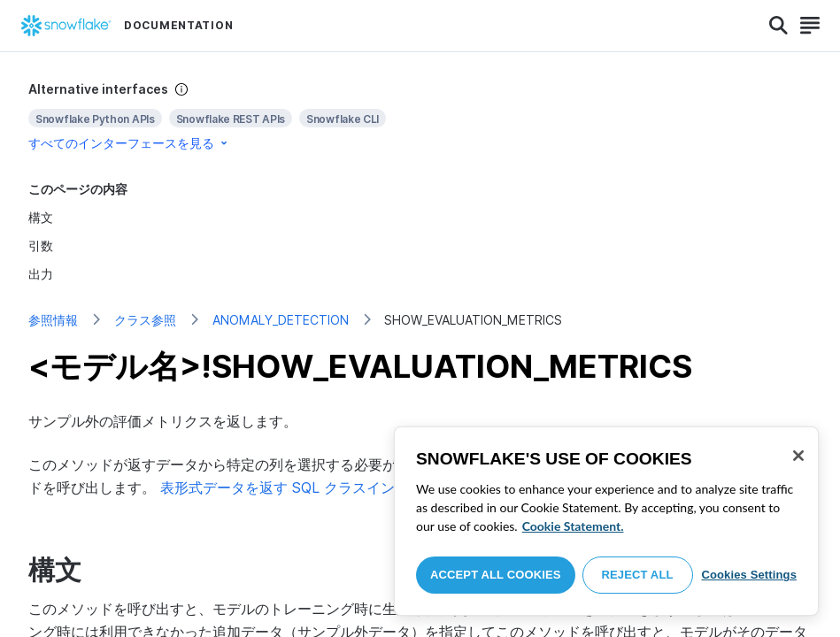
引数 (41, 246)
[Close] (798, 456)
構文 (41, 217)
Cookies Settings (749, 575)
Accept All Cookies (496, 575)
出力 (41, 274)
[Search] (778, 26)
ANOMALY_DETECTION (281, 320)
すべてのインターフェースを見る (129, 143)
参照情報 (53, 320)
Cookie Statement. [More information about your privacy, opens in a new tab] (573, 526)
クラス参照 (145, 320)
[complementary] (420, 116)
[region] (606, 521)
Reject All (638, 575)
